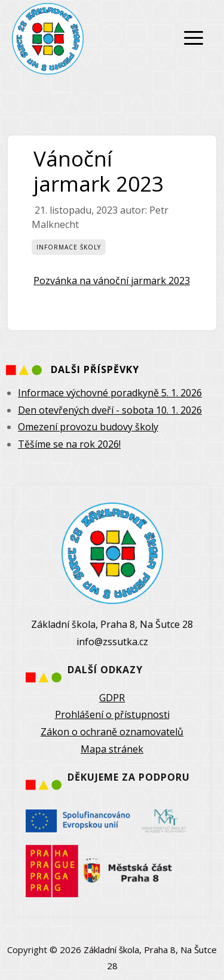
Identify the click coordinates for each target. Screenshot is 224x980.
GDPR (112, 698)
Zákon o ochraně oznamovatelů (112, 732)
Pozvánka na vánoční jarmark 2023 (112, 281)
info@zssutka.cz (112, 642)
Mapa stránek (112, 749)
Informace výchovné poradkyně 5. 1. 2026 (110, 393)
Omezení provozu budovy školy (88, 427)
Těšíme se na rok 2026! (69, 444)
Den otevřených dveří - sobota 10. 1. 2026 (110, 410)
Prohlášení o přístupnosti (112, 714)
